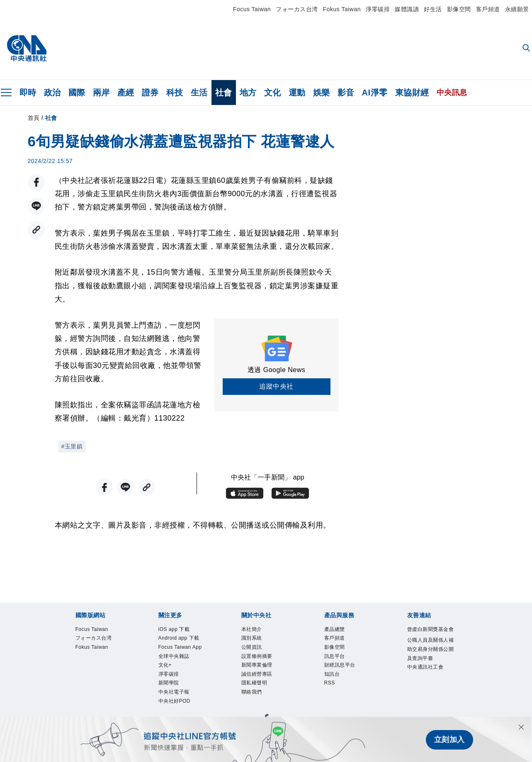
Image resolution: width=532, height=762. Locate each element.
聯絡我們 (252, 692)
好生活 (433, 9)
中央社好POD (175, 701)
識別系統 (252, 638)
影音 (346, 93)
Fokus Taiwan (342, 9)
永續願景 (517, 9)
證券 (150, 93)
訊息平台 (335, 656)
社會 (224, 93)
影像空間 (459, 9)
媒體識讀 (407, 9)
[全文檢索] (527, 49)
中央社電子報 (174, 692)
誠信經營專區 (257, 674)
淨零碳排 (378, 9)
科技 (175, 93)
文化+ (165, 665)
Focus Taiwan (252, 9)
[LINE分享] (36, 206)
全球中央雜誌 (174, 656)
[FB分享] (36, 182)
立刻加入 (449, 740)
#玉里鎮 (72, 446)
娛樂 (322, 93)
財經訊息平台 (340, 665)
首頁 (34, 118)
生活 (199, 93)
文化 (273, 93)
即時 (28, 93)
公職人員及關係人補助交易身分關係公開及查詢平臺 (431, 649)
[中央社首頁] (27, 49)
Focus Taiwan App (180, 647)
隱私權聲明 (254, 683)
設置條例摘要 (257, 656)
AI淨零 (375, 93)
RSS (330, 683)
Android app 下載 (179, 638)
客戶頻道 (488, 9)
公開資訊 (252, 647)
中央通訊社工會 (425, 667)
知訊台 (332, 674)
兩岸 (101, 93)
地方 (248, 93)
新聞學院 (169, 683)
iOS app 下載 (174, 629)
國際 (77, 93)
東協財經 (412, 93)
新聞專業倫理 (257, 665)
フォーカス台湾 (297, 9)
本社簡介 (252, 629)
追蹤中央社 (276, 386)
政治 (52, 93)
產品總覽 (335, 629)
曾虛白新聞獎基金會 (431, 629)
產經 (126, 93)
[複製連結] (36, 230)
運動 (297, 93)
